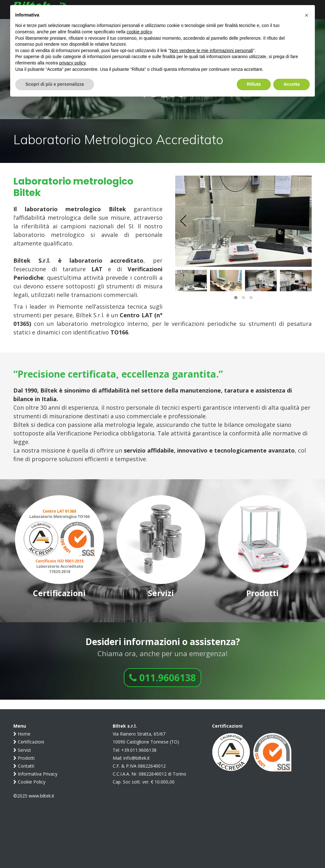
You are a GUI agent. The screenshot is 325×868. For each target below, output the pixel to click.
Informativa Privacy (35, 774)
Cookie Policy (29, 782)
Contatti (24, 766)
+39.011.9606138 (139, 750)
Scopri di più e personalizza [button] (55, 84)
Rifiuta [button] (254, 84)
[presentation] (183, 221)
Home (22, 734)
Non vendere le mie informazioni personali (211, 50)
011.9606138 (162, 678)
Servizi (22, 750)
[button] (236, 298)
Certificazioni (29, 742)
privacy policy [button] (73, 63)
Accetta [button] (292, 84)
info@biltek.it (137, 758)
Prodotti (24, 758)
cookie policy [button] (139, 32)
